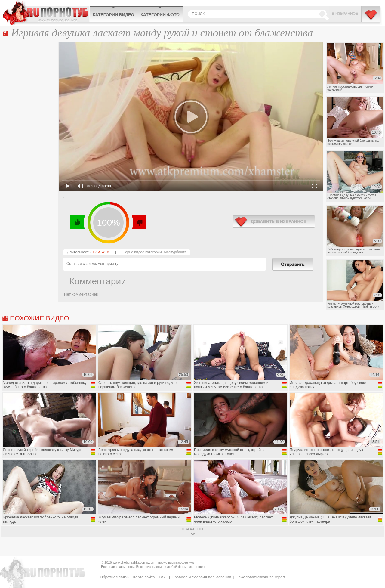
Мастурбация (175, 252)
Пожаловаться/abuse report (260, 577)
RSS (163, 577)
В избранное (345, 14)
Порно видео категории (142, 252)
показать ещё (192, 529)
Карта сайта (144, 577)
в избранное (274, 222)
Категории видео (113, 15)
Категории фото (160, 15)
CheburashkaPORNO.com (46, 13)
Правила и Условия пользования (202, 577)
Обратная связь (114, 577)
